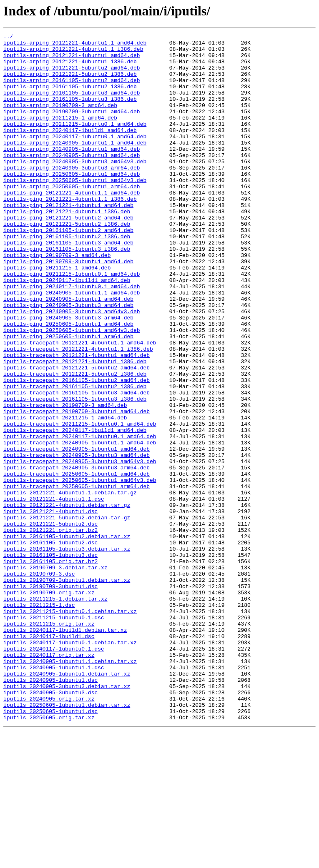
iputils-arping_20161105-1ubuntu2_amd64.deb (72, 90)
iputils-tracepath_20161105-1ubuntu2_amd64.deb (77, 450)
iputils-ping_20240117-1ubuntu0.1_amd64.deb (72, 337)
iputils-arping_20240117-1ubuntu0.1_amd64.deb (75, 157)
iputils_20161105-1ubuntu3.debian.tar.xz (67, 652)
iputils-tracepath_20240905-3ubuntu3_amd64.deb (77, 540)
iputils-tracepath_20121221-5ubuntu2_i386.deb (75, 442)
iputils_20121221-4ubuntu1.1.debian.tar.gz (70, 585)
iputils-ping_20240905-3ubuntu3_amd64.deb (68, 360)
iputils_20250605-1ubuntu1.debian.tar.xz (67, 840)
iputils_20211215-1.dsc (39, 720)
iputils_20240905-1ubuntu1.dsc (50, 810)
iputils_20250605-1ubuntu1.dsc (50, 847)
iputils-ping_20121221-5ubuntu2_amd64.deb (68, 255)
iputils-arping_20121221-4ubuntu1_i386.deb (70, 67)
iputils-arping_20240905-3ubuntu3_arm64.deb (72, 195)
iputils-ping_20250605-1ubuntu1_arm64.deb (68, 397)
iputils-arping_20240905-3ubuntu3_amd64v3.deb (75, 187)
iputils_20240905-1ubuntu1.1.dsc (54, 795)
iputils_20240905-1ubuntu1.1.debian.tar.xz (70, 787)
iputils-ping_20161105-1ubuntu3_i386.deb (67, 292)
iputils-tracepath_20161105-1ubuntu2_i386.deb (75, 457)
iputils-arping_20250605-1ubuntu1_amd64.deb (72, 202)
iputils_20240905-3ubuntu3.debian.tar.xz (67, 817)
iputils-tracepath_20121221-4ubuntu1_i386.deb (75, 427)
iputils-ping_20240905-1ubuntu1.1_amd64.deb (72, 345)
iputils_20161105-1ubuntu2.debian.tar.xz (67, 637)
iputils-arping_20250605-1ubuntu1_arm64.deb (72, 217)
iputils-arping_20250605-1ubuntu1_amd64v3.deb (75, 210)
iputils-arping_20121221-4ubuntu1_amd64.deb (72, 60)
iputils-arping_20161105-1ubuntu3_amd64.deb (72, 105)
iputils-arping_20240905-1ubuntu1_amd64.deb (72, 172)
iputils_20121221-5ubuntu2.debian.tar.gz (67, 615)
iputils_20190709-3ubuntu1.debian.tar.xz (67, 690)
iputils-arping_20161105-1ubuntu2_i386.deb (70, 97)
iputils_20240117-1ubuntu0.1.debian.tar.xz (70, 765)
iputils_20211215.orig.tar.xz (49, 742)
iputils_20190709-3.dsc (39, 682)
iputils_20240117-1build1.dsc (49, 757)
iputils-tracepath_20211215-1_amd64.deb (65, 495)
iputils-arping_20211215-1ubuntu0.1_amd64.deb (75, 142)
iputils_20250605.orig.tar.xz (49, 855)
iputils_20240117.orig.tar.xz (49, 780)
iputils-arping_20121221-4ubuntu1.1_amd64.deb (75, 45)
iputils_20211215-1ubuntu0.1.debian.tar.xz (70, 727)
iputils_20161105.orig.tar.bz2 (50, 667)
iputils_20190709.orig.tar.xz (49, 705)
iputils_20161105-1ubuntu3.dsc (50, 660)
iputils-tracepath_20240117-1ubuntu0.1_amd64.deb (80, 517)
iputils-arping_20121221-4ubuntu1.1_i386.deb (73, 52)
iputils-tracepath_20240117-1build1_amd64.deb (75, 510)
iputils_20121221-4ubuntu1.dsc (50, 607)
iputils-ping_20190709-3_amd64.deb (57, 300)
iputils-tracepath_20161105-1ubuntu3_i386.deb (75, 472)
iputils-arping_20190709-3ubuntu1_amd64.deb (72, 127)
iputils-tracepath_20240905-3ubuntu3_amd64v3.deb (80, 547)
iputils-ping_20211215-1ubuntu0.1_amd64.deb (72, 322)
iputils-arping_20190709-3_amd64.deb (60, 120)
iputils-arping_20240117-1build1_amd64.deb (70, 150)
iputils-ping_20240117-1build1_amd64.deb (67, 330)
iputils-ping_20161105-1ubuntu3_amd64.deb (68, 285)
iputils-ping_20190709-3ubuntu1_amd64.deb (68, 307)
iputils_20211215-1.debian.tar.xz (55, 712)
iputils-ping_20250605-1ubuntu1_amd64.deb (68, 382)
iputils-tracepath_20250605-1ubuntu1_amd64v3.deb (80, 570)
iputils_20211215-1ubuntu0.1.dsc (54, 735)
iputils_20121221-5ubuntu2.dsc (50, 622)
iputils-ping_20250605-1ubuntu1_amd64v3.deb (72, 390)
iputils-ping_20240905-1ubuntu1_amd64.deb (68, 352)
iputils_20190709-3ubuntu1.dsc (50, 697)
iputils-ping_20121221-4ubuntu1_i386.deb (67, 247)
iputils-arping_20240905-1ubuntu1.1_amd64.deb (75, 165)
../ (8, 37)
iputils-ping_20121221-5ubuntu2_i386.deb (67, 262)
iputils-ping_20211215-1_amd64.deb (57, 315)
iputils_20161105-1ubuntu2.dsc (50, 645)
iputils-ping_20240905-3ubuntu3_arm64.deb (68, 375)
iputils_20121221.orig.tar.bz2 (50, 630)
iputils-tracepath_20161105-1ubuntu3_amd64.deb (77, 465)
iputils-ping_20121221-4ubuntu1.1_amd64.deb (72, 225)
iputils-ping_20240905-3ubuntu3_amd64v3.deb (72, 367)
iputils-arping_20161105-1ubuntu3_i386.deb (70, 112)
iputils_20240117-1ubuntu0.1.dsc (54, 772)
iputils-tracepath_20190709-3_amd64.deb (65, 480)
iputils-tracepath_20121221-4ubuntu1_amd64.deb (77, 420)
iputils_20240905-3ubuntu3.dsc (50, 825)
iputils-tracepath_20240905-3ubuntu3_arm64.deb (77, 555)
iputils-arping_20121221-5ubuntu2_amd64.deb (72, 75)
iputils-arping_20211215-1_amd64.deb (60, 135)
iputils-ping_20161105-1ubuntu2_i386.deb (67, 277)
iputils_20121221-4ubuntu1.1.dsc (54, 592)
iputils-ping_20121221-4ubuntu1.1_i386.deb (70, 232)
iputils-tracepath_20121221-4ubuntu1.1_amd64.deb (80, 405)
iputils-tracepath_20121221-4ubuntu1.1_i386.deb (78, 412)
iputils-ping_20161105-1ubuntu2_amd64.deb (68, 270)
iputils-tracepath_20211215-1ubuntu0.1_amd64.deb (80, 502)
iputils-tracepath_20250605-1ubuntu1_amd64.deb (77, 562)
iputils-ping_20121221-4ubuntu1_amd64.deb (68, 240)
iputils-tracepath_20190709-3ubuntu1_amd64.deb (77, 487)
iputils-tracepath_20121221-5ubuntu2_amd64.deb (77, 435)
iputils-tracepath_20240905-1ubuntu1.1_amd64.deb (80, 525)
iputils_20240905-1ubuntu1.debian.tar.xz (67, 802)
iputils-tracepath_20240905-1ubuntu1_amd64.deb (77, 532)
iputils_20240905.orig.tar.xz (49, 832)
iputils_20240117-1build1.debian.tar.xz (65, 750)
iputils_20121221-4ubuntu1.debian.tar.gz (67, 600)
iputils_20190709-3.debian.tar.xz (55, 675)
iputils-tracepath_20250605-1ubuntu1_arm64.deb (77, 577)
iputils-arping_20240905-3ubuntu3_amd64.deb (72, 180)
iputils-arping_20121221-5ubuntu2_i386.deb (70, 82)
